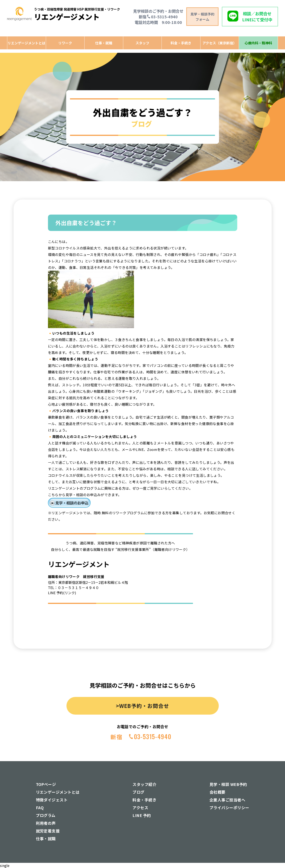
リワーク (65, 43)
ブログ (138, 792)
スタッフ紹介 (144, 784)
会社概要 (217, 792)
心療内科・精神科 (258, 43)
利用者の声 (46, 823)
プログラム (46, 815)
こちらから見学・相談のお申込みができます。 (85, 495)
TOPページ (46, 784)
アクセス (140, 807)
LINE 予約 (142, 815)
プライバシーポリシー (229, 807)
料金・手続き (181, 43)
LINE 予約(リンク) (62, 593)
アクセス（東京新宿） (220, 43)
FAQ (40, 807)
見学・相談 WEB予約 (228, 784)
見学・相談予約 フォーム (202, 17)
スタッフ (142, 43)
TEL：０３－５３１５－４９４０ (73, 587)
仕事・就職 (104, 43)
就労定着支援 (48, 831)
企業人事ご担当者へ (227, 800)
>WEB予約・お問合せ (142, 706)
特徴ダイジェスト (52, 800)
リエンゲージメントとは (26, 43)
